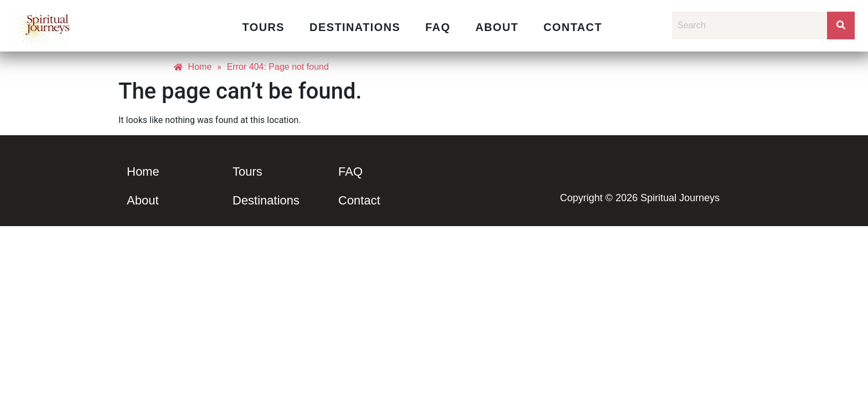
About (497, 27)
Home (143, 172)
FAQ (438, 27)
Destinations (355, 27)
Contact (573, 27)
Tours (263, 27)
